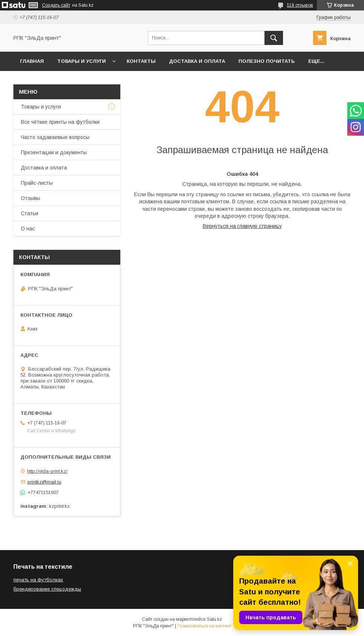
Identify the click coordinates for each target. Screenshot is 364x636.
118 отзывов (300, 5)
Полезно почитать (267, 61)
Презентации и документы (54, 152)
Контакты (141, 61)
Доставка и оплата (197, 61)
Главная (32, 61)
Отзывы (30, 198)
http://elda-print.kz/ (47, 471)
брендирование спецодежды (47, 589)
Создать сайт (56, 5)
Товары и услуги (82, 61)
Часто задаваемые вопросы (55, 137)
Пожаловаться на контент (204, 626)
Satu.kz (214, 619)
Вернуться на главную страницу (242, 226)
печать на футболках (38, 580)
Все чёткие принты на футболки (60, 122)
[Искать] (274, 38)
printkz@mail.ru (44, 482)
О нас (28, 229)
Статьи (30, 213)
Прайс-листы (37, 183)
